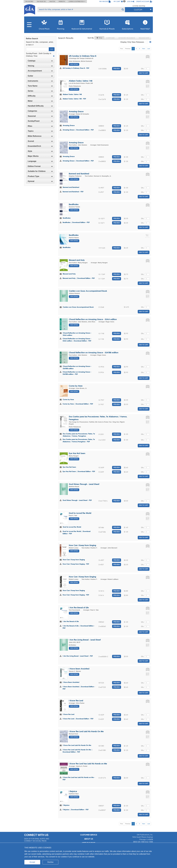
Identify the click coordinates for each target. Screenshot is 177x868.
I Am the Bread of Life (79, 608)
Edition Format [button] (40, 166)
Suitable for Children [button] (40, 171)
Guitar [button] (40, 76)
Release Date (144, 38)
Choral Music (44, 24)
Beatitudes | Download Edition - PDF (76, 222)
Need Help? (145, 24)
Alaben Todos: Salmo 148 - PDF (74, 99)
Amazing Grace (76, 111)
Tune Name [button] (40, 86)
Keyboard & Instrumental (82, 24)
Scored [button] (40, 141)
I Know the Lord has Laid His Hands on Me (88, 764)
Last (149, 49)
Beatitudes (74, 204)
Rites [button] (40, 126)
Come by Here (76, 386)
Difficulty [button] (40, 96)
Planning (61, 24)
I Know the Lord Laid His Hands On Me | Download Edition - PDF (78, 751)
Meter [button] (40, 101)
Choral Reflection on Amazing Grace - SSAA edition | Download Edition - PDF (77, 340)
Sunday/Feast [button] (40, 121)
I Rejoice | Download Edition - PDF (76, 810)
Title (99, 38)
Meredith (62, 1)
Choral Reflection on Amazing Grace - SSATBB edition (94, 352)
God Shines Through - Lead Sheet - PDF (77, 500)
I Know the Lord (76, 701)
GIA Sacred (29, 1)
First (122, 49)
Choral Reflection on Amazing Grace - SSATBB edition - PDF (77, 373)
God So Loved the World (80, 513)
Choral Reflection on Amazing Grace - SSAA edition (93, 319)
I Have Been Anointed (79, 669)
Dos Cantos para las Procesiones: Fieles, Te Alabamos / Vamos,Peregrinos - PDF (79, 440)
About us (89, 839)
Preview (117, 69)
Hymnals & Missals (107, 24)
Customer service (89, 835)
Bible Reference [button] (40, 136)
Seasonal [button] (40, 116)
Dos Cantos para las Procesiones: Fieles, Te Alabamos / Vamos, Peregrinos (79, 435)
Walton (52, 1)
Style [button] (40, 151)
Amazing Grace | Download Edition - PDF (78, 130)
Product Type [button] (40, 176)
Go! (52, 49)
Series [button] (40, 91)
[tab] (40, 61)
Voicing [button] (40, 66)
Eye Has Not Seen (77, 453)
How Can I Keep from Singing (82, 545)
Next (144, 49)
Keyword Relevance (127, 38)
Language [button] (40, 161)
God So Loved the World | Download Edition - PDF (77, 532)
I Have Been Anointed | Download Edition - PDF (79, 688)
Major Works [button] (40, 156)
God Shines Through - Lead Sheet (84, 484)
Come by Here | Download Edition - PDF (78, 404)
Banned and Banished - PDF (73, 192)
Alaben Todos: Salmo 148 (81, 81)
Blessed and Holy (77, 260)
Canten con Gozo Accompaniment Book (88, 291)
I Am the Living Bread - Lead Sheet (85, 640)
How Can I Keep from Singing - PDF (76, 564)
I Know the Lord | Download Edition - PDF (78, 719)
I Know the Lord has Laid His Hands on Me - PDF (79, 778)
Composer (110, 38)
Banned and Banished (79, 174)
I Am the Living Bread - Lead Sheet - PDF (78, 656)
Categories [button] (40, 111)
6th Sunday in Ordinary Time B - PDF (76, 68)
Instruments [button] (40, 81)
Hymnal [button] (40, 181)
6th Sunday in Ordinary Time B (83, 56)
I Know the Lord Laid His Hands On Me (86, 731)
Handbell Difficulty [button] (40, 106)
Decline (50, 862)
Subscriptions (128, 24)
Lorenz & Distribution (77, 1)
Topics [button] (40, 131)
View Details (74, 64)
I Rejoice (73, 791)
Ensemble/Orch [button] (40, 146)
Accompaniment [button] (40, 71)
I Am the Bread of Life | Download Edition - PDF (79, 627)
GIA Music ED (41, 1)
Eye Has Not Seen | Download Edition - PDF (79, 471)
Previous (128, 49)
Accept (32, 862)
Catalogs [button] (40, 61)
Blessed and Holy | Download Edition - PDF (79, 278)
